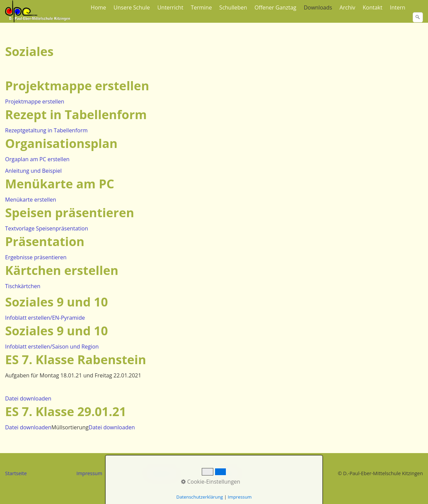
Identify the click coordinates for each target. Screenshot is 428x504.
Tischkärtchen (23, 286)
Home (98, 7)
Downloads (318, 7)
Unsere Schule (132, 7)
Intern (398, 7)
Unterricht (170, 7)
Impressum (89, 473)
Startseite (16, 473)
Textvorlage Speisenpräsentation (47, 228)
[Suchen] (418, 17)
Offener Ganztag (275, 7)
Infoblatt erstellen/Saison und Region (52, 347)
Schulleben (233, 7)
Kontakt (373, 7)
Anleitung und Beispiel (33, 171)
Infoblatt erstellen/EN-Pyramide (45, 318)
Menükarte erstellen (31, 200)
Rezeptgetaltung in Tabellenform (46, 130)
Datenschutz (162, 473)
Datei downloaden (28, 398)
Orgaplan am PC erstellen (37, 159)
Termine (201, 7)
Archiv (347, 7)
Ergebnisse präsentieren (36, 257)
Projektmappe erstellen (35, 101)
